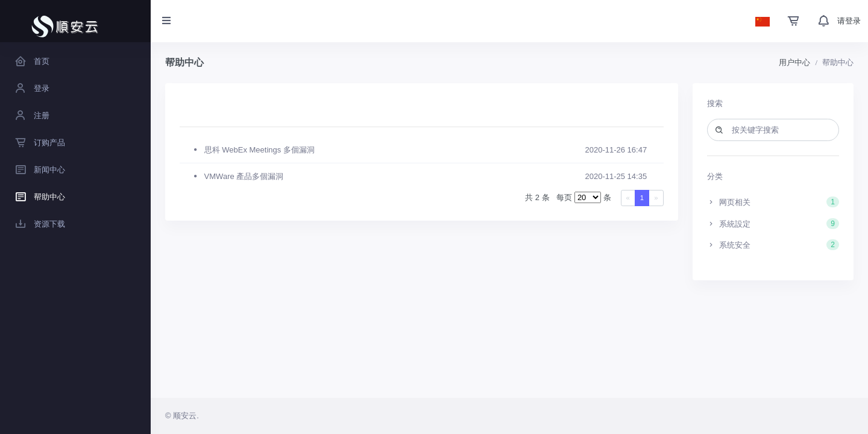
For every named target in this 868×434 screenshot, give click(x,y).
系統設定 (773, 224)
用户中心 (794, 62)
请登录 (849, 21)
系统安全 (773, 245)
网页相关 (773, 202)
